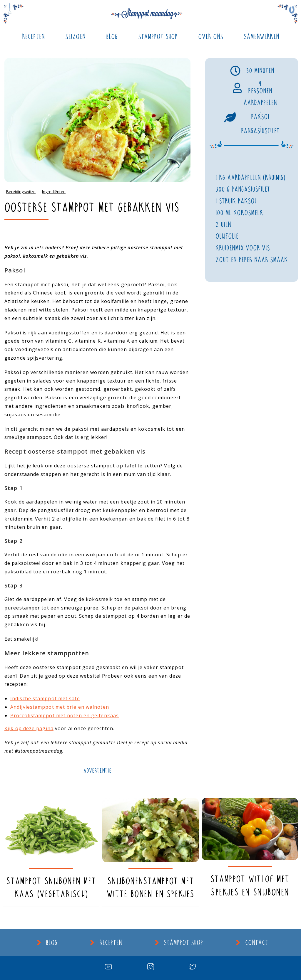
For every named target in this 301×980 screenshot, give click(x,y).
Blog (112, 37)
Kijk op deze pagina (29, 728)
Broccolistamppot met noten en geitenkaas (65, 715)
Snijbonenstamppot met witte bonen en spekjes (150, 888)
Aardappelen (260, 103)
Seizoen (75, 37)
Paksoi (260, 117)
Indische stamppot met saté (45, 698)
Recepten (33, 37)
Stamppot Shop (158, 37)
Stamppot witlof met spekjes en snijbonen (250, 885)
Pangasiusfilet (260, 131)
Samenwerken (261, 37)
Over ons (211, 37)
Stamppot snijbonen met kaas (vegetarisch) (51, 888)
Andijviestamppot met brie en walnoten (60, 707)
